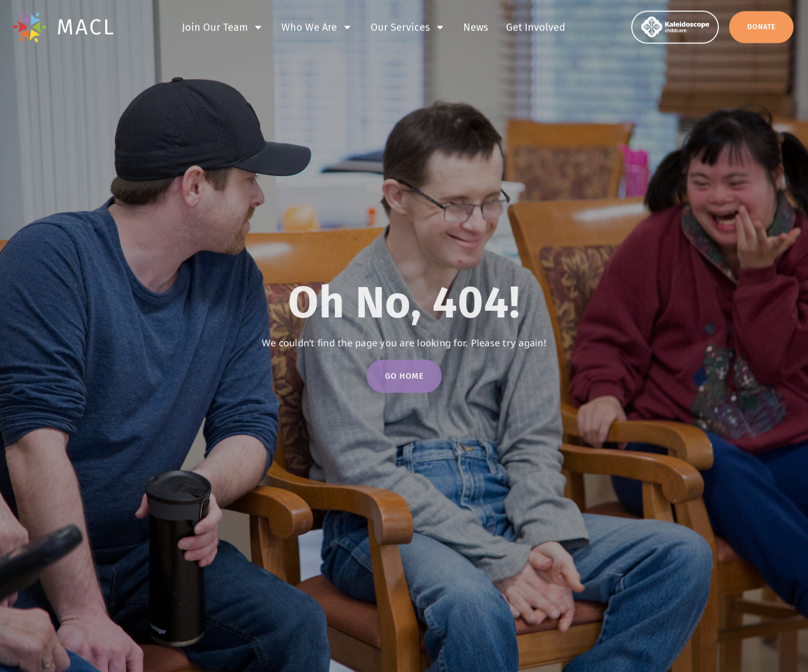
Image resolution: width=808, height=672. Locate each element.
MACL (86, 26)
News (476, 26)
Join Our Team (223, 26)
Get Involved (536, 26)
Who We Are (317, 26)
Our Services (408, 26)
